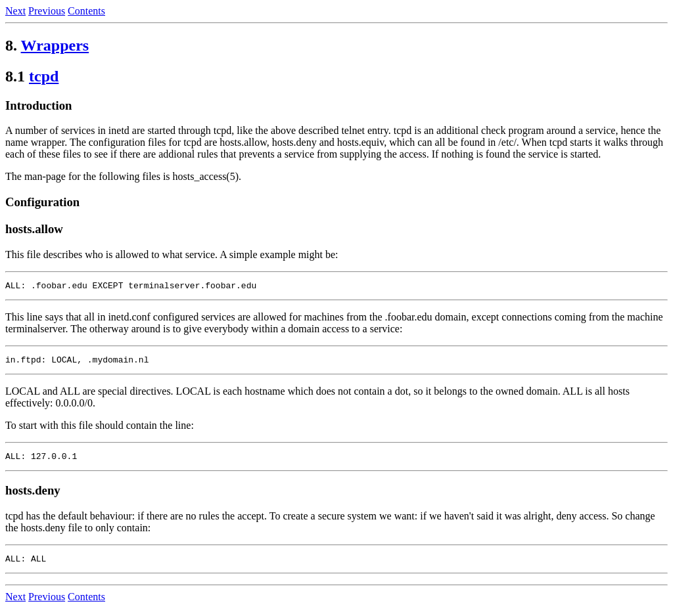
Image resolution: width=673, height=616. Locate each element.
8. (11, 45)
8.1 (15, 76)
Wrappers (55, 45)
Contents (86, 11)
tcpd (44, 76)
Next (15, 11)
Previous (47, 11)
